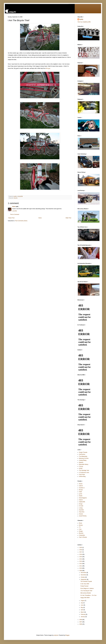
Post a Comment (15, 214)
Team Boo (82, 512)
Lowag (81, 508)
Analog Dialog (83, 460)
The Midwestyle (83, 456)
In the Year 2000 (85, 584)
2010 (81, 568)
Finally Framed (84, 586)
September (84, 579)
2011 (81, 566)
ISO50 (81, 468)
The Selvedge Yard (84, 470)
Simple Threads (83, 452)
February (83, 614)
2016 (81, 554)
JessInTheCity (83, 516)
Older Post (68, 218)
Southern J (82, 488)
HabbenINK (82, 502)
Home (40, 218)
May (82, 607)
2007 (81, 622)
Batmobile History (84, 464)
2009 (81, 571)
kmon (14, 207)
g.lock (81, 494)
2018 (81, 550)
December (84, 573)
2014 (81, 559)
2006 (81, 624)
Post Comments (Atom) (21, 221)
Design (81, 531)
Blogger (67, 635)
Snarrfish (81, 510)
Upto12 (81, 486)
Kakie (80, 492)
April (82, 610)
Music (81, 523)
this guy (48, 68)
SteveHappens (83, 498)
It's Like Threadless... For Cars (88, 595)
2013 (81, 561)
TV (80, 527)
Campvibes (82, 535)
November (84, 575)
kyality (81, 19)
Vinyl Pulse (82, 474)
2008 (81, 620)
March (83, 612)
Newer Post (11, 218)
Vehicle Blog (82, 476)
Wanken (81, 462)
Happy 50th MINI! (85, 598)
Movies (81, 525)
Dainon (81, 500)
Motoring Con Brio (84, 458)
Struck (81, 484)
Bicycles (81, 533)
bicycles (16, 198)
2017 (81, 552)
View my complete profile (84, 22)
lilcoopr (81, 490)
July (82, 603)
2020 (81, 547)
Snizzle (81, 514)
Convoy (81, 466)
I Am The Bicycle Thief (86, 591)
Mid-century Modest (86, 593)
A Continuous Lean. (84, 472)
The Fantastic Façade (86, 581)
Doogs (81, 504)
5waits (81, 496)
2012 (81, 564)
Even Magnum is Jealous (87, 588)
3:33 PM (14, 211)
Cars (80, 529)
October (83, 577)
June (82, 605)
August (83, 601)
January (83, 617)
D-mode (81, 506)
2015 (81, 557)
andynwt (56, 635)
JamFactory (82, 454)
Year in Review (83, 537)
